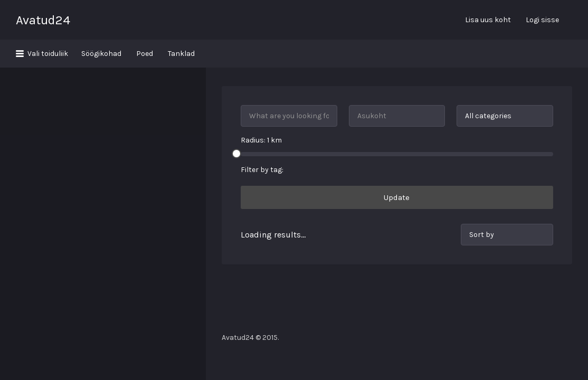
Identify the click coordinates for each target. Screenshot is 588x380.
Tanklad (181, 54)
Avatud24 (43, 20)
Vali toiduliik (48, 54)
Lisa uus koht (488, 20)
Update (397, 169)
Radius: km (261, 112)
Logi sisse (542, 20)
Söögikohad (101, 54)
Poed (145, 54)
